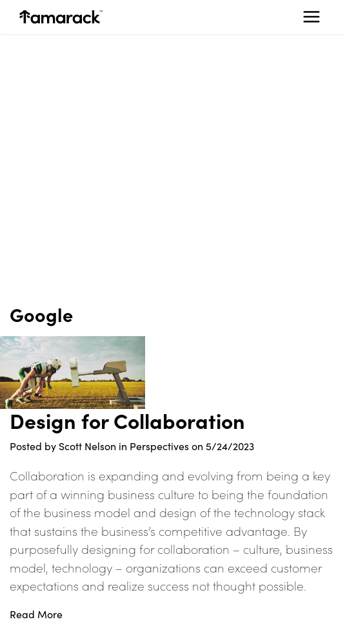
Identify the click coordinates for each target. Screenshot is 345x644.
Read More (36, 614)
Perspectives (159, 446)
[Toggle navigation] (311, 17)
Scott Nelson (87, 446)
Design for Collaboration (127, 421)
